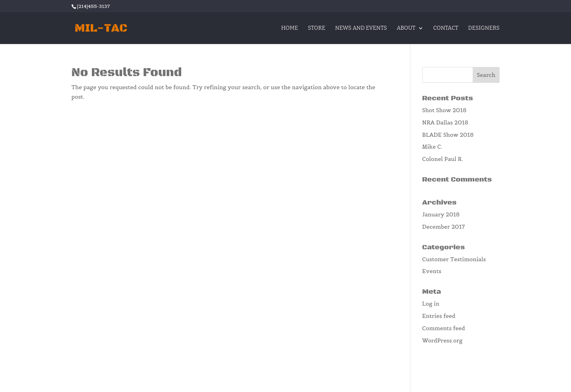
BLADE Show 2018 (448, 135)
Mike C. (432, 147)
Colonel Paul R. (443, 159)
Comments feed (444, 328)
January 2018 (441, 214)
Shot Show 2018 (445, 110)
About (406, 28)
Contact (445, 28)
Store (316, 28)
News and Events (361, 28)
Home (290, 28)
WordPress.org (443, 340)
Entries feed (439, 316)
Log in (431, 304)
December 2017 (444, 227)
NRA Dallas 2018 (445, 122)
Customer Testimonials (454, 259)
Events (432, 271)
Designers (484, 28)
